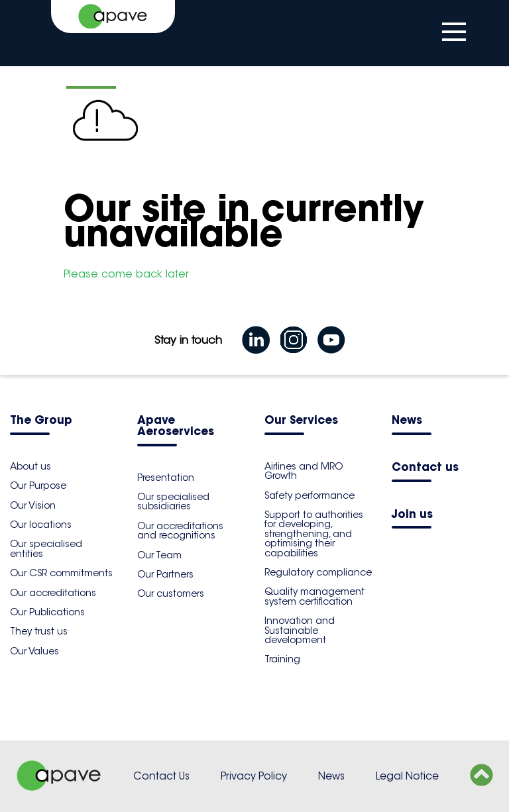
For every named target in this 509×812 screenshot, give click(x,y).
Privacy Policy (254, 776)
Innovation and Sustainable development (300, 630)
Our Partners (165, 574)
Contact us (425, 468)
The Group (41, 421)
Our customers (171, 593)
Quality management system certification (314, 596)
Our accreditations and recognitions (180, 531)
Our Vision (33, 505)
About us (30, 466)
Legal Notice (407, 776)
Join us (412, 515)
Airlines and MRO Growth (304, 471)
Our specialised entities (46, 548)
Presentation (166, 478)
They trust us (39, 631)
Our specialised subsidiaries (173, 501)
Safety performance (310, 495)
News (407, 421)
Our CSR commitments (61, 573)
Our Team (159, 555)
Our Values (34, 651)
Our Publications (47, 612)
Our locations (41, 525)
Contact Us (161, 776)
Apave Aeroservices (176, 427)
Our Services (301, 421)
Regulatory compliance (318, 572)
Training (282, 659)
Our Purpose (38, 485)
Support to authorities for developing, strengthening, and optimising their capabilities (314, 534)
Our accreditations (53, 593)
